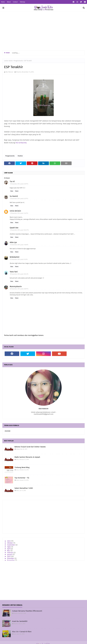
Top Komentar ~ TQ (22, 478)
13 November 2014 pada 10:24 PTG (19, 230)
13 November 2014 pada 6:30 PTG (19, 184)
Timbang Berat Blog (22, 467)
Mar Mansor (9, 72)
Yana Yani (14, 272)
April (9, 549)
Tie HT (12, 182)
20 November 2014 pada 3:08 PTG (19, 289)
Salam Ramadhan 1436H (24, 488)
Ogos (9, 547)
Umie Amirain (15, 211)
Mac (9, 551)
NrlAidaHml (15, 257)
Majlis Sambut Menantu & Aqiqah (27, 457)
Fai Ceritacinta (21, 143)
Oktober (10, 543)
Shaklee (20, 156)
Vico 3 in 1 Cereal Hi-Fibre (22, 632)
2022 (9, 557)
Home (3, 2)
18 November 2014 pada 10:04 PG (19, 274)
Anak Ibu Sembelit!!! (20, 621)
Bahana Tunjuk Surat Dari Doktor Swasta (30, 447)
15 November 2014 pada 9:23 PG (19, 259)
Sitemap (22, 2)
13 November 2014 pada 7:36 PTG (19, 213)
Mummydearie (16, 286)
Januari (10, 555)
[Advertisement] (43, 31)
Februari (10, 553)
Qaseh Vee (14, 228)
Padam (17, 191)
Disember (11, 558)
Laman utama (8, 61)
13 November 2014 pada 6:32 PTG (19, 199)
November (11, 560)
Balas (12, 191)
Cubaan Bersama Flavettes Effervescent (27, 611)
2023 (9, 541)
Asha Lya (13, 242)
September (11, 545)
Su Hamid (14, 196)
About (9, 2)
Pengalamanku (18, 61)
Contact (15, 2)
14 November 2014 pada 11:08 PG (19, 245)
